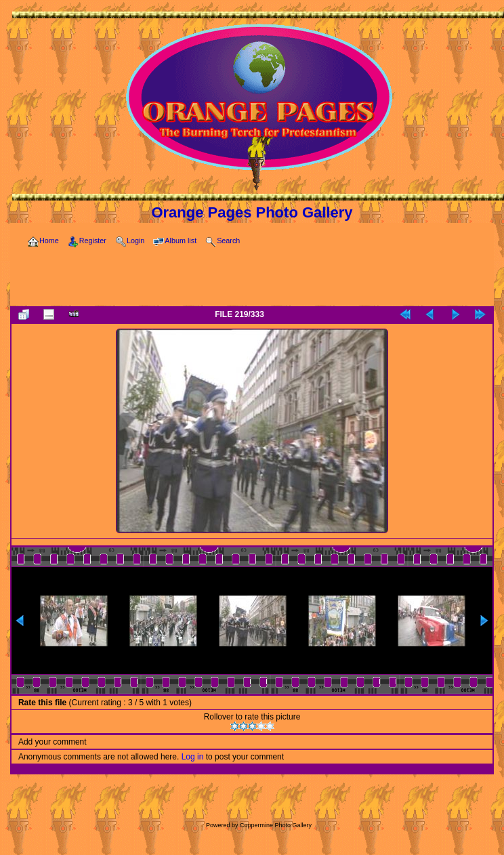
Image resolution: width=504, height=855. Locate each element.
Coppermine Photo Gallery (276, 825)
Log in (193, 757)
